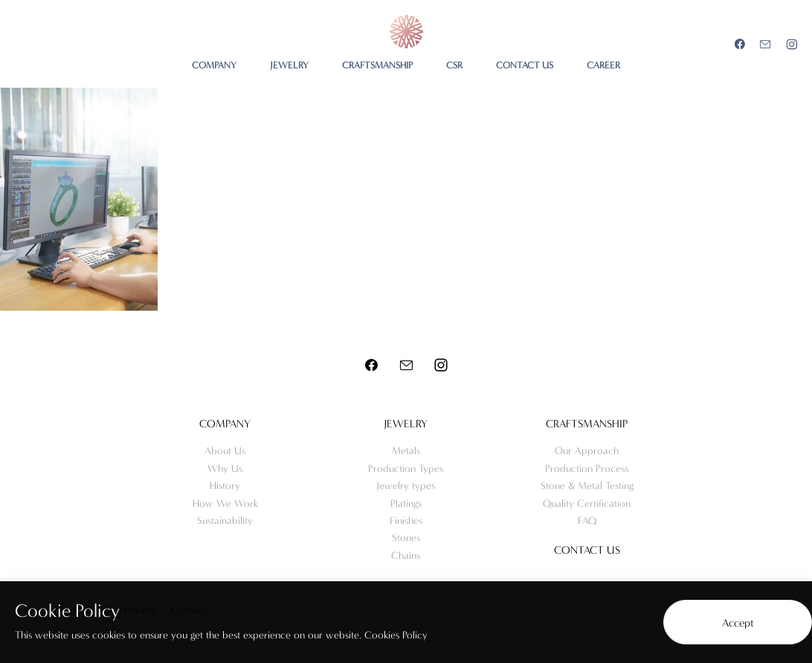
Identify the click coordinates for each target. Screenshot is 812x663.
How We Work (225, 504)
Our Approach (587, 451)
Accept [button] (738, 623)
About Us (225, 451)
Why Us (225, 469)
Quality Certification (587, 504)
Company (225, 424)
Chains (406, 556)
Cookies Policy (396, 635)
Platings (406, 504)
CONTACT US (525, 65)
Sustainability (225, 521)
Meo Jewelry (406, 32)
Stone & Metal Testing (587, 486)
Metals (406, 451)
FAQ (587, 521)
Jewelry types (406, 486)
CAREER (603, 65)
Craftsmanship (587, 424)
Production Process (587, 469)
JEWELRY (289, 65)
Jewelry (406, 424)
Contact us (587, 550)
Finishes (406, 521)
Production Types (406, 469)
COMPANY (214, 65)
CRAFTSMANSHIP (377, 65)
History (225, 486)
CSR (454, 65)
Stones (406, 538)
